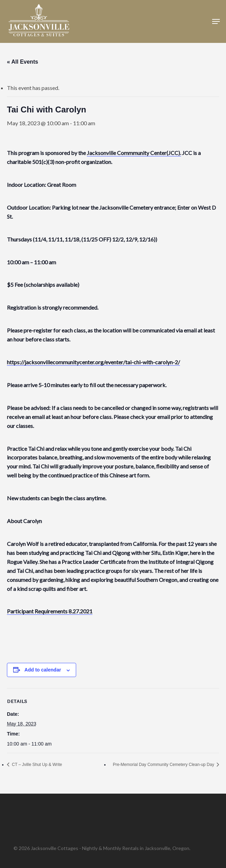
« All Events (22, 62)
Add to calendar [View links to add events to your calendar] (43, 670)
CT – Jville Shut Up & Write (36, 765)
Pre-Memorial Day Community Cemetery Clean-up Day (164, 765)
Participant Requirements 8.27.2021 (50, 611)
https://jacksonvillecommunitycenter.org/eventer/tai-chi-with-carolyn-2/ (93, 362)
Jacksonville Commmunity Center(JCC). (134, 153)
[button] (216, 21)
